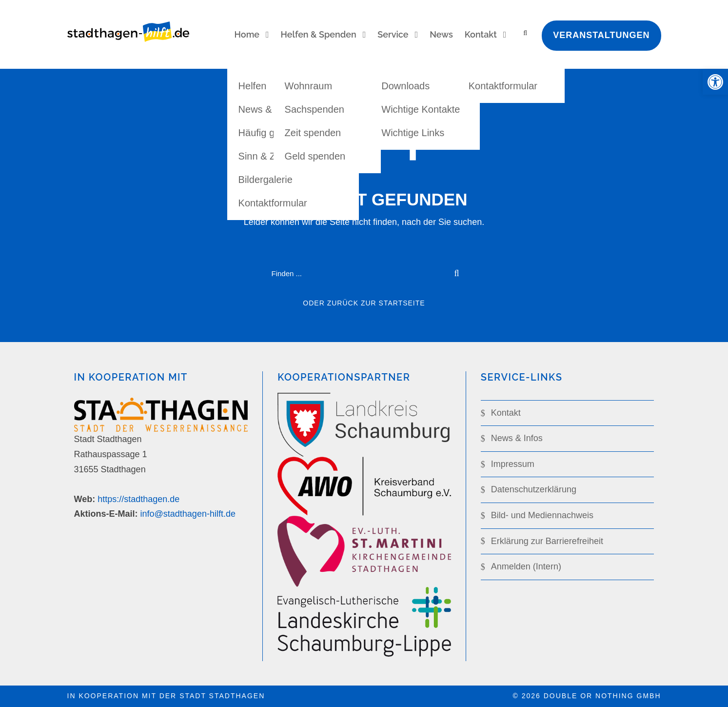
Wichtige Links (413, 133)
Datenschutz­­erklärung (534, 489)
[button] (715, 82)
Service (393, 34)
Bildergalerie (266, 180)
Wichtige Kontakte (421, 109)
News (441, 34)
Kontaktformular (273, 203)
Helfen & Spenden (319, 34)
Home (247, 34)
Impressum (513, 464)
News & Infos (517, 438)
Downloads (405, 86)
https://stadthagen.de (138, 499)
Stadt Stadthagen (222, 696)
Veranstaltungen (601, 35)
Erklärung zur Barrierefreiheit (547, 541)
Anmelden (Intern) (526, 566)
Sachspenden (315, 109)
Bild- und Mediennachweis (542, 515)
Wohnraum (308, 86)
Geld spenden (315, 156)
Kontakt (481, 34)
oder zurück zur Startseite (364, 303)
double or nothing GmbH (602, 696)
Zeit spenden (313, 133)
